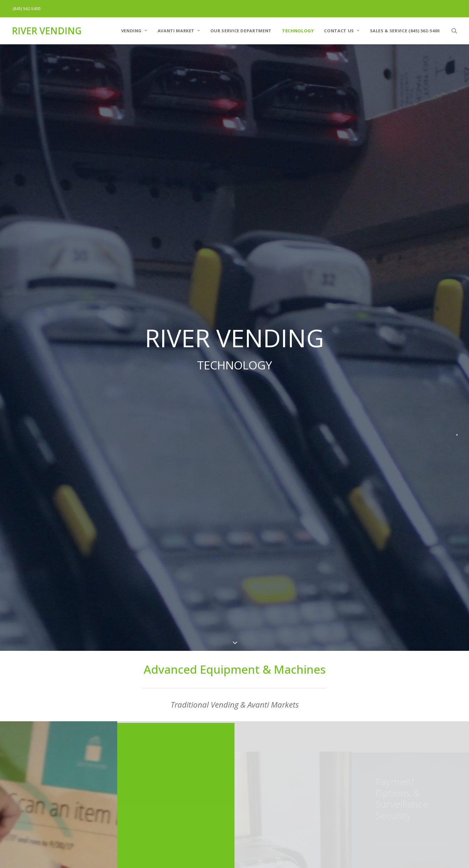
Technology (298, 31)
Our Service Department (241, 31)
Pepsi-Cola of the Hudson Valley (274, 758)
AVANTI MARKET (179, 31)
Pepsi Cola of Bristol (168, 773)
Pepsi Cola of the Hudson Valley (183, 758)
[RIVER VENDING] (47, 31)
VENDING (134, 31)
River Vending (160, 803)
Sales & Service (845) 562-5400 (405, 31)
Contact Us (342, 31)
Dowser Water (161, 788)
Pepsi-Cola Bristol (348, 758)
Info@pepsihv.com (257, 828)
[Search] (454, 31)
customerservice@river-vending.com (371, 825)
